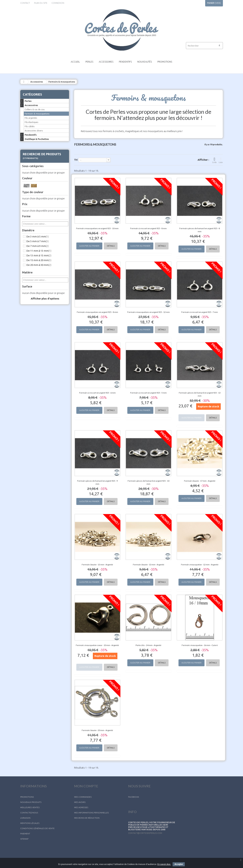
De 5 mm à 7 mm (37, 241)
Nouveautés (145, 62)
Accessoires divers (34, 131)
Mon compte (86, 786)
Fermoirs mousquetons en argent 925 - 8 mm (97, 312)
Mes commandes (83, 797)
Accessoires (106, 62)
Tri (76, 160)
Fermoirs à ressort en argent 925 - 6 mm (97, 393)
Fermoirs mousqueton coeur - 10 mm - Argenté (97, 645)
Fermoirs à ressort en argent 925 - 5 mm (148, 393)
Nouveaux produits (31, 802)
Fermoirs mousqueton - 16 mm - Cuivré (200, 645)
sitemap (24, 839)
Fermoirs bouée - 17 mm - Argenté (200, 481)
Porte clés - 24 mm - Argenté (148, 645)
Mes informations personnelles (91, 813)
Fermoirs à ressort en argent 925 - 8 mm (148, 228)
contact (25, 3)
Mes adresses (81, 807)
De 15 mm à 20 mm (39, 260)
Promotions (165, 62)
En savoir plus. (164, 864)
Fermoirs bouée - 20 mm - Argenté (97, 730)
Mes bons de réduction (87, 818)
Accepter (179, 864)
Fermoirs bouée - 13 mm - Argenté (97, 565)
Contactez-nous (29, 813)
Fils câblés (30, 126)
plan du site (41, 3)
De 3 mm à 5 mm (37, 236)
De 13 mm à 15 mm (39, 255)
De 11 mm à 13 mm (39, 251)
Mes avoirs (80, 802)
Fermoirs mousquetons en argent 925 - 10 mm (97, 228)
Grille (214, 160)
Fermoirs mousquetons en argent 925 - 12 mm (149, 312)
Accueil (75, 62)
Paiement (25, 834)
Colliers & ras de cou (35, 109)
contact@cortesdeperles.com (145, 833)
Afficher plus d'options (45, 299)
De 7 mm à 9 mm (37, 246)
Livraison (25, 818)
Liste (221, 160)
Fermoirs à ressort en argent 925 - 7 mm (200, 312)
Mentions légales (30, 823)
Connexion (58, 3)
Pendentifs (125, 62)
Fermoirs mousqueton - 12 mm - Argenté (200, 565)
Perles (89, 62)
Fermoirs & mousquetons (37, 114)
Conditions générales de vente (37, 828)
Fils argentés (31, 118)
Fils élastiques (31, 122)
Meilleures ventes (30, 807)
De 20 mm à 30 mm (39, 265)
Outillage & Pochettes (37, 139)
